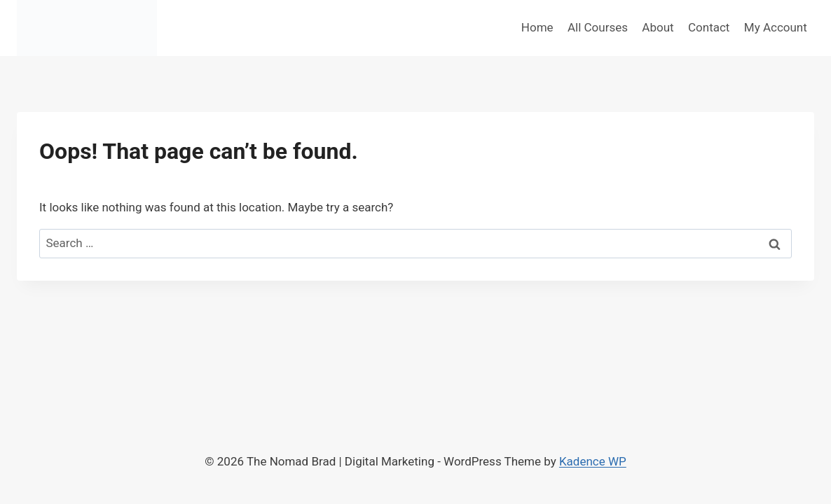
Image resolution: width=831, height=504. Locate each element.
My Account (776, 27)
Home (537, 27)
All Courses (598, 27)
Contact (709, 27)
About (658, 27)
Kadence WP (593, 461)
